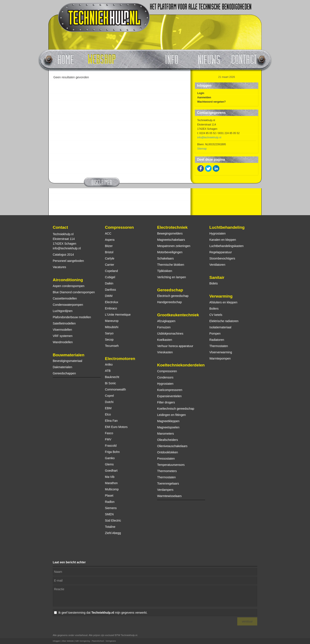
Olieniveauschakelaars (172, 446)
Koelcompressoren (170, 390)
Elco (108, 414)
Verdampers (165, 490)
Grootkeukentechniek (178, 315)
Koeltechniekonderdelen (181, 365)
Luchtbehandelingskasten (227, 246)
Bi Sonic (111, 383)
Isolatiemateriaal (220, 327)
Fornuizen (164, 327)
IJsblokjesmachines (170, 334)
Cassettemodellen (65, 298)
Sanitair (217, 277)
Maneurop (112, 321)
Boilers (214, 309)
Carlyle (110, 258)
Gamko (110, 458)
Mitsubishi (112, 327)
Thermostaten (166, 477)
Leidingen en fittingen (171, 415)
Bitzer (109, 246)
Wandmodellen (63, 342)
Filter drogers (166, 402)
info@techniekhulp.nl (209, 137)
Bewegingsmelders (170, 233)
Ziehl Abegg (113, 533)
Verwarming (221, 296)
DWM (109, 296)
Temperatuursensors (171, 465)
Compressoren (119, 227)
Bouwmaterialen (69, 355)
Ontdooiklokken (168, 452)
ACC (108, 233)
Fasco (109, 433)
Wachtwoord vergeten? (211, 102)
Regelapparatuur (221, 252)
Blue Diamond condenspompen (74, 292)
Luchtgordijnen (63, 311)
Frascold (111, 446)
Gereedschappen (64, 373)
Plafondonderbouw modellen (72, 317)
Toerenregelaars (168, 483)
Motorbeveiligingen (170, 252)
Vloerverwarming (221, 352)
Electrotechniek (172, 227)
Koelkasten (165, 340)
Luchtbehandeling (227, 227)
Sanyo (109, 333)
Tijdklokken (165, 271)
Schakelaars (165, 258)
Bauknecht (112, 377)
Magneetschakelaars (171, 240)
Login (201, 93)
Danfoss (111, 290)
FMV (108, 439)
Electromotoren (120, 359)
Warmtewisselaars (169, 496)
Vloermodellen (62, 330)
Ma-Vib (110, 477)
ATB (108, 371)
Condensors (165, 377)
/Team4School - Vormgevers (104, 641)
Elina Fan (111, 421)
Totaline (110, 527)
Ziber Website (68, 641)
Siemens (111, 508)
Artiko (109, 364)
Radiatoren (217, 340)
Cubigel (110, 277)
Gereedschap (170, 290)
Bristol (109, 252)
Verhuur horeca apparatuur (175, 346)
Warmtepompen (220, 358)
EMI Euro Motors (116, 427)
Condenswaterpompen (68, 305)
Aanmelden (204, 97)
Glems (109, 464)
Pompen (215, 334)
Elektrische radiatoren (224, 321)
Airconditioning (68, 280)
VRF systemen (63, 336)
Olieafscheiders (168, 440)
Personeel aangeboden (68, 261)
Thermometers (167, 471)
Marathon (111, 483)
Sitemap (202, 149)
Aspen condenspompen (69, 286)
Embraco (111, 308)
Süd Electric (113, 520)
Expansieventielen (169, 396)
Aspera (110, 240)
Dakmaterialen (62, 367)
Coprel (109, 396)
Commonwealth (115, 389)
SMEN (109, 514)
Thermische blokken (171, 265)
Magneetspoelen (168, 427)
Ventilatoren (217, 265)
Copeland (112, 271)
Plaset (109, 496)
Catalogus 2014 (63, 255)
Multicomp (112, 489)
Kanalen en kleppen (223, 240)
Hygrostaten (165, 384)
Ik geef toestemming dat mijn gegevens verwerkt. (103, 613)
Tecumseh (112, 346)
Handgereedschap (169, 302)
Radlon (110, 502)
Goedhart (111, 471)
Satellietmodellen (64, 323)
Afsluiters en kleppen (223, 302)
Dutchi (109, 402)
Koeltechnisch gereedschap (176, 409)
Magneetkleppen (168, 421)
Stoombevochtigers (222, 258)
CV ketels (216, 315)
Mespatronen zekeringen (174, 246)
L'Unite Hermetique (118, 315)
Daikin (109, 283)
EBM (108, 408)
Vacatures (59, 267)
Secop (109, 340)
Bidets (214, 283)
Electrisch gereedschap (173, 296)
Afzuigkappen (166, 321)
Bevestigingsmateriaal (67, 361)
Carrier (110, 265)
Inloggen (57, 641)
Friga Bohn (112, 452)
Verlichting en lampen (172, 277)
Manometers (166, 434)
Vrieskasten (165, 352)
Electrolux (112, 302)
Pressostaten (166, 459)
